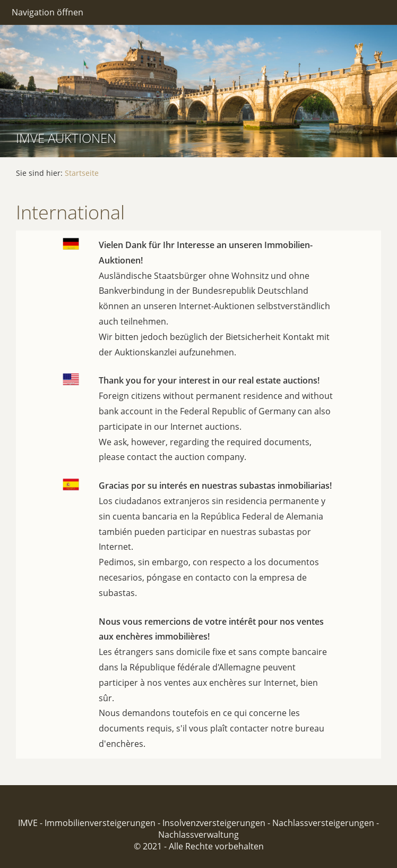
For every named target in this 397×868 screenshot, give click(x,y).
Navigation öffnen (48, 12)
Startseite (82, 173)
